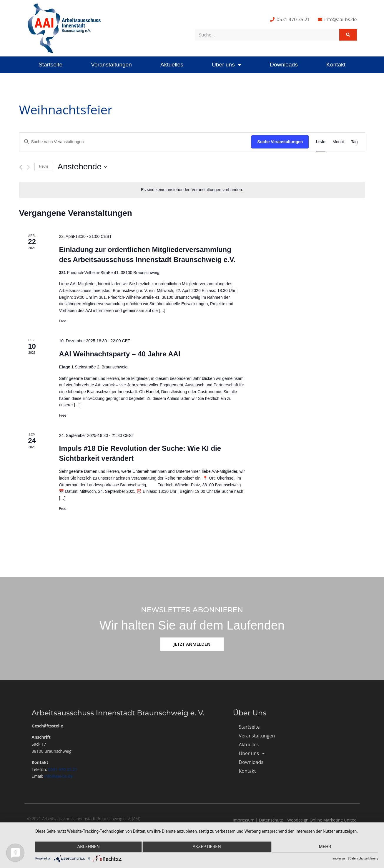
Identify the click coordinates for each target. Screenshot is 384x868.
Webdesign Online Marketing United (322, 820)
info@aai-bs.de (58, 776)
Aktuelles (172, 65)
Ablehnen (86, 848)
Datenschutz (271, 820)
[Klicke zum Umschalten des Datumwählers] (82, 167)
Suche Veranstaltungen (280, 142)
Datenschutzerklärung (364, 858)
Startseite (50, 65)
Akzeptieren (207, 848)
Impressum (244, 820)
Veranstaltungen (111, 65)
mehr (327, 848)
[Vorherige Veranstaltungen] (21, 167)
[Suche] (348, 35)
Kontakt (336, 65)
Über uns (227, 65)
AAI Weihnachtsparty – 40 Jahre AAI (119, 354)
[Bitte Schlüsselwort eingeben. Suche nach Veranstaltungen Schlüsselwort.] (136, 142)
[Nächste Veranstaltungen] (28, 167)
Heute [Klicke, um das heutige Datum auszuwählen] (44, 166)
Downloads (284, 65)
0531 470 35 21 (63, 769)
